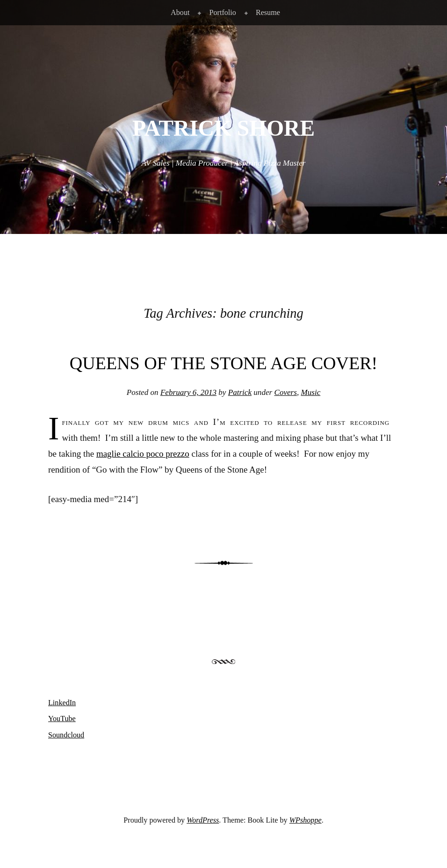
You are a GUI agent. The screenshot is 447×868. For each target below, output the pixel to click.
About (180, 12)
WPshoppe (306, 820)
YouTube (62, 718)
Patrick (240, 392)
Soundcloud (66, 735)
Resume (268, 12)
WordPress (203, 820)
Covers (285, 392)
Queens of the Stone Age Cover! (223, 363)
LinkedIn (62, 703)
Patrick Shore (223, 128)
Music (310, 392)
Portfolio (222, 12)
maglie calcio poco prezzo (143, 454)
